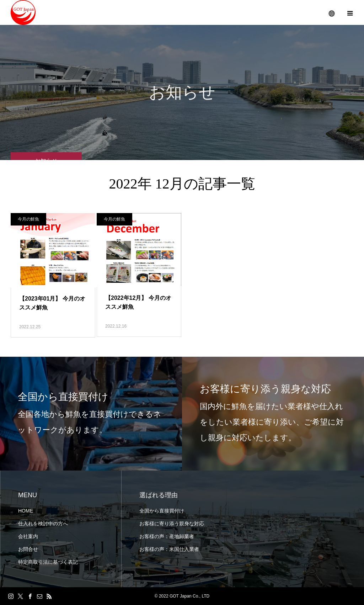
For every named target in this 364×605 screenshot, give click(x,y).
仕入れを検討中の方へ (43, 524)
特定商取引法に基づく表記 (48, 562)
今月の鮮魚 (28, 219)
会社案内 (28, 536)
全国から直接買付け (162, 511)
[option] (91, 414)
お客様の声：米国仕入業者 (169, 549)
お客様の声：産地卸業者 (167, 536)
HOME (26, 511)
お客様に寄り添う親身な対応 (172, 524)
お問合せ (28, 549)
